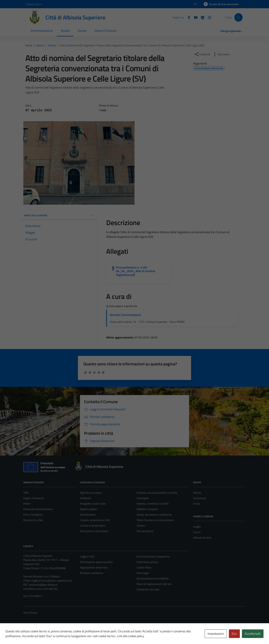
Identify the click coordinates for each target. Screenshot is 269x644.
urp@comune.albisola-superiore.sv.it (51, 580)
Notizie (197, 493)
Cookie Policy (144, 567)
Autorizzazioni (88, 515)
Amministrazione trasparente (153, 556)
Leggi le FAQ (87, 556)
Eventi (197, 532)
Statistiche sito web (148, 589)
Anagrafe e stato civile (93, 504)
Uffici (26, 493)
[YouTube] (194, 17)
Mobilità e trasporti (147, 509)
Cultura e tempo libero (93, 526)
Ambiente (86, 498)
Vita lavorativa (145, 531)
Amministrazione (42, 31)
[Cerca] (238, 17)
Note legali (143, 573)
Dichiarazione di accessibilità (153, 578)
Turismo (141, 526)
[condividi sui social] (202, 54)
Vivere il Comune (105, 31)
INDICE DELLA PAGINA (59, 215)
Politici (27, 504)
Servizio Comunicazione (125, 315)
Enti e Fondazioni (33, 515)
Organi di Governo (34, 498)
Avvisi (197, 504)
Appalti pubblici (89, 509)
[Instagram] (208, 17)
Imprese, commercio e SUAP (153, 504)
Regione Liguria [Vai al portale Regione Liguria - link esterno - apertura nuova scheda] (34, 4)
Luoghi (197, 527)
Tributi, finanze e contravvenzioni (155, 520)
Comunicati (200, 498)
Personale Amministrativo (38, 509)
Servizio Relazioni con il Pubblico (42, 576)
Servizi (82, 31)
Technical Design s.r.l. (47, 634)
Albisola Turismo (202, 538)
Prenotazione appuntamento (96, 562)
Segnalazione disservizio (94, 567)
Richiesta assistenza (92, 573)
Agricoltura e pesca (91, 493)
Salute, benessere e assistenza (154, 515)
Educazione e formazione (94, 531)
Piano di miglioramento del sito (154, 584)
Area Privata (30, 613)
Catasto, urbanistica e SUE (95, 520)
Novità (65, 31)
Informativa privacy (148, 562)
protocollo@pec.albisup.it (43, 585)
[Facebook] (188, 17)
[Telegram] (201, 17)
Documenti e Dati (33, 520)
